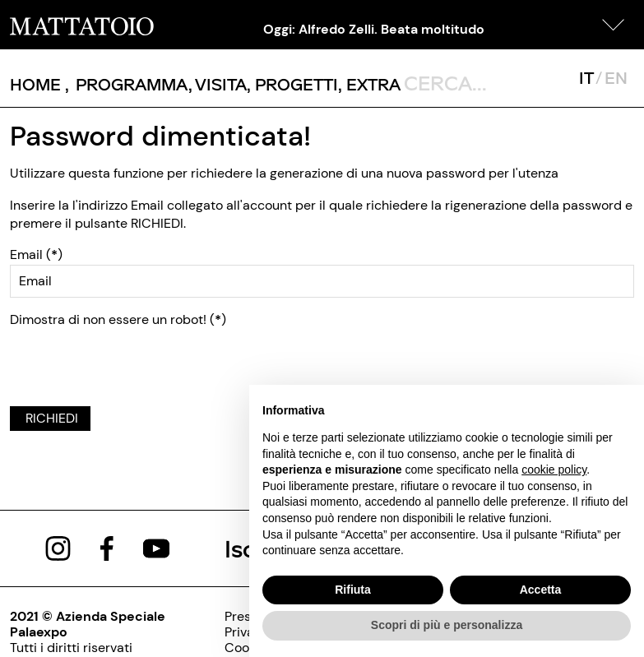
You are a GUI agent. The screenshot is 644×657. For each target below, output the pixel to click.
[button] (614, 25)
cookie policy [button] (554, 470)
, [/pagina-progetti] (292, 84)
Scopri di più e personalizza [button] (447, 625)
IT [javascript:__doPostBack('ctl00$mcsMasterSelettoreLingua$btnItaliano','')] (586, 77)
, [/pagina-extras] (369, 84)
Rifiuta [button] (353, 590)
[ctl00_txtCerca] (478, 82)
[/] (82, 24)
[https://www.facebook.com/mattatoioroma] (107, 547)
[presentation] (135, 361)
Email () (36, 254)
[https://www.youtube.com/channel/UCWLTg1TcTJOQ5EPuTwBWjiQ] (156, 547)
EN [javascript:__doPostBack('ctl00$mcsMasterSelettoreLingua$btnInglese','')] (616, 77)
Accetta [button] (541, 590)
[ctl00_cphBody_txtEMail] (322, 281)
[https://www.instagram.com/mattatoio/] (58, 547)
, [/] (39, 84)
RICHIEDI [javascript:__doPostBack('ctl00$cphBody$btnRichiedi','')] (50, 418)
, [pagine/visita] (218, 84)
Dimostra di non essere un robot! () (118, 319)
